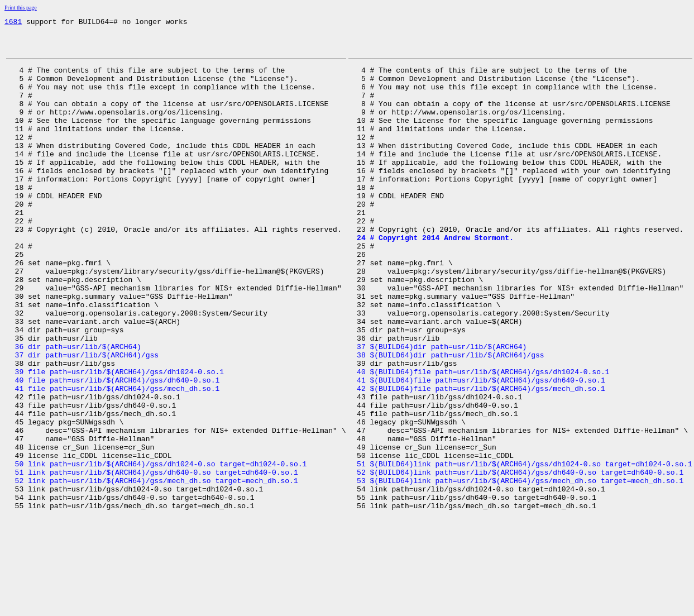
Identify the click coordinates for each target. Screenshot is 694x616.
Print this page (21, 8)
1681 (13, 23)
